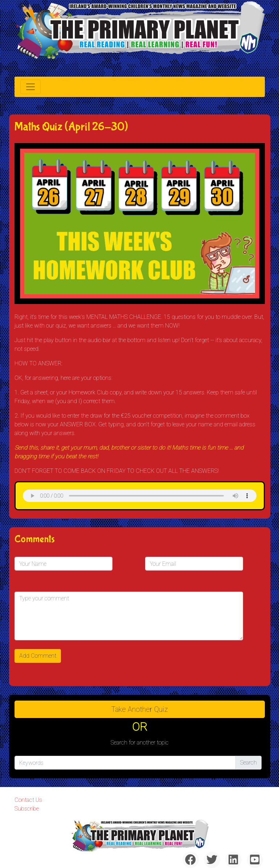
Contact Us (28, 800)
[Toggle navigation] (30, 87)
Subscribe (27, 809)
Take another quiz (140, 709)
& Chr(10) (140, 496)
